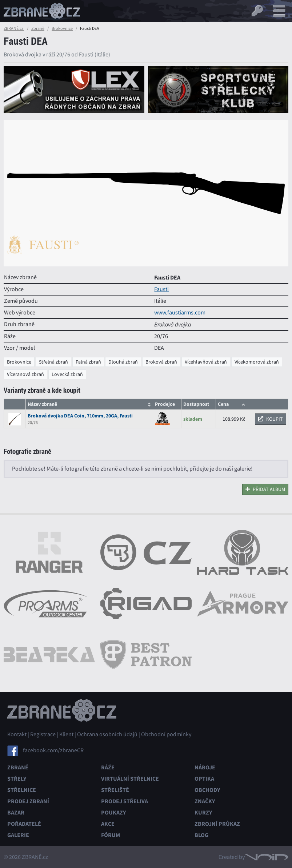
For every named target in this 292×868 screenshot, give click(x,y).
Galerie (18, 835)
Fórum (111, 835)
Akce (108, 824)
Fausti (161, 289)
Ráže (108, 767)
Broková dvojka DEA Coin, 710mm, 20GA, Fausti (80, 416)
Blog (201, 835)
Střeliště (115, 790)
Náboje (205, 767)
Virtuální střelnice (130, 779)
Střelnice (22, 790)
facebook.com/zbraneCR (53, 750)
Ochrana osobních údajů (107, 734)
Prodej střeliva (125, 801)
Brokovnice (62, 28)
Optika (204, 779)
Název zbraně (42, 404)
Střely (17, 779)
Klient (66, 734)
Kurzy (203, 812)
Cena (223, 404)
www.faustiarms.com (180, 313)
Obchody (207, 790)
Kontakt (17, 734)
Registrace (43, 734)
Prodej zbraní (28, 801)
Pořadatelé (24, 824)
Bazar (16, 812)
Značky (205, 801)
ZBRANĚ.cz (14, 28)
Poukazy (113, 812)
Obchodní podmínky (166, 734)
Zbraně (38, 28)
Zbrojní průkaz (217, 824)
